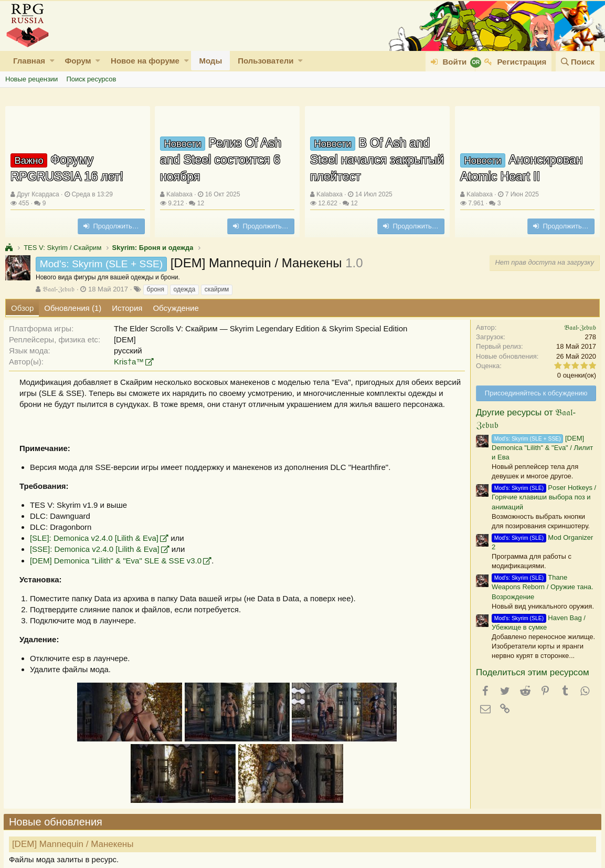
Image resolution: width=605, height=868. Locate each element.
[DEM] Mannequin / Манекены (75, 844)
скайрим (217, 289)
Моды (210, 61)
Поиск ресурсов (91, 79)
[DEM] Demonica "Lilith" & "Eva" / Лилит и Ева (541, 448)
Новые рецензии (31, 79)
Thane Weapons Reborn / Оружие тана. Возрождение (541, 587)
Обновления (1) (73, 308)
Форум (78, 61)
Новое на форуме (145, 61)
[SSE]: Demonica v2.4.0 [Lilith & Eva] (96, 549)
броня (156, 289)
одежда (185, 289)
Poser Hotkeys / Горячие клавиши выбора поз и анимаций (542, 497)
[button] (52, 61)
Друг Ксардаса (38, 194)
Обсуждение (176, 308)
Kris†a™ (131, 362)
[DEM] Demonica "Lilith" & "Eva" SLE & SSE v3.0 (117, 561)
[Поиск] (578, 62)
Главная (29, 61)
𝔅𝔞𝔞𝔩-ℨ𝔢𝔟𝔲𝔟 (59, 289)
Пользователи (266, 61)
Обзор (22, 308)
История (127, 308)
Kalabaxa (179, 194)
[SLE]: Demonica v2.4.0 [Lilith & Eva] (96, 538)
